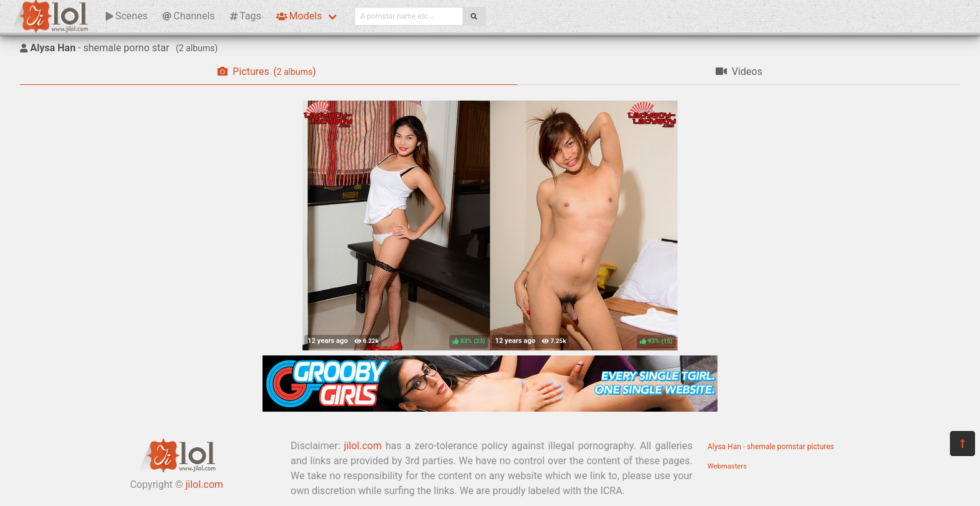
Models (299, 16)
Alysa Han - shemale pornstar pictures (771, 447)
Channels (188, 16)
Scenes (127, 16)
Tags (246, 16)
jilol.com (204, 484)
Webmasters (727, 466)
